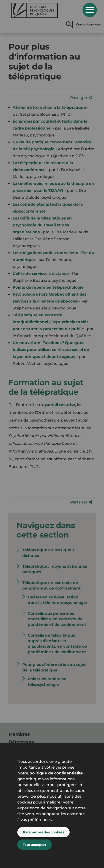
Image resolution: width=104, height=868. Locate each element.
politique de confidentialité (56, 773)
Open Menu (90, 10)
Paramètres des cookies (43, 832)
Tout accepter (35, 845)
